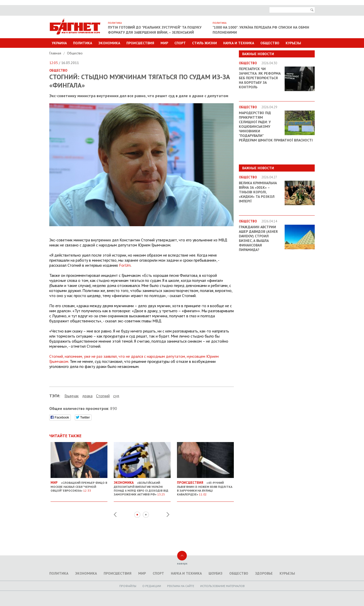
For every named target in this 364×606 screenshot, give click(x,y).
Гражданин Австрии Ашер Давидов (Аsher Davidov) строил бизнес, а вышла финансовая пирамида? (258, 238)
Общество (270, 43)
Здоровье (264, 573)
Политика (83, 43)
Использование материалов (222, 586)
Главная (56, 53)
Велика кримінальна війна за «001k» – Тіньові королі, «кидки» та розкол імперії (258, 192)
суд (116, 396)
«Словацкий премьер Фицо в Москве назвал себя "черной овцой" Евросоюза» (79, 485)
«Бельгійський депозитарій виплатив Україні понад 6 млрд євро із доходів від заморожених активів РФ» (142, 486)
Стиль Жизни (204, 43)
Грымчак (72, 396)
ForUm (125, 265)
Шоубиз (215, 573)
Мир (164, 43)
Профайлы (128, 586)
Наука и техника (239, 43)
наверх (182, 563)
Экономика (109, 43)
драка (87, 396)
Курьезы (293, 43)
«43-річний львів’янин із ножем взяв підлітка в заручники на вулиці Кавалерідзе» (205, 486)
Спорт (180, 43)
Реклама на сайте (181, 586)
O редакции (152, 586)
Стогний (103, 396)
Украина (59, 43)
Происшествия (140, 43)
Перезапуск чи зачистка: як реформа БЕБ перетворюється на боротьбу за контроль (260, 78)
